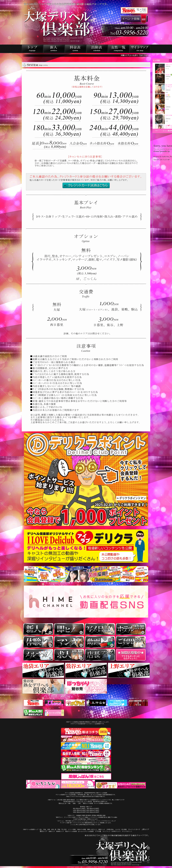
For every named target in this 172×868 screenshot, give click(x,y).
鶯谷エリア (44, 831)
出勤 (49, 829)
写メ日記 (64, 829)
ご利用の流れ (110, 829)
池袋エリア (52, 831)
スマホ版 (98, 831)
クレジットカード (134, 829)
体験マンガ (102, 829)
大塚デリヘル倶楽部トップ (31, 829)
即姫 (59, 829)
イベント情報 (72, 829)
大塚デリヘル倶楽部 (85, 867)
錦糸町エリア (60, 831)
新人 (41, 829)
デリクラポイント (127, 831)
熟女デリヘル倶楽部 (71, 831)
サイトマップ (106, 831)
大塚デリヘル (159, 131)
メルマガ (118, 829)
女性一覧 (54, 829)
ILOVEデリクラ (116, 831)
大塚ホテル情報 (81, 829)
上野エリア (145, 829)
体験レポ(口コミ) (92, 829)
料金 (45, 829)
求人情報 (124, 829)
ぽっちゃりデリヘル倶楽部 (86, 831)
